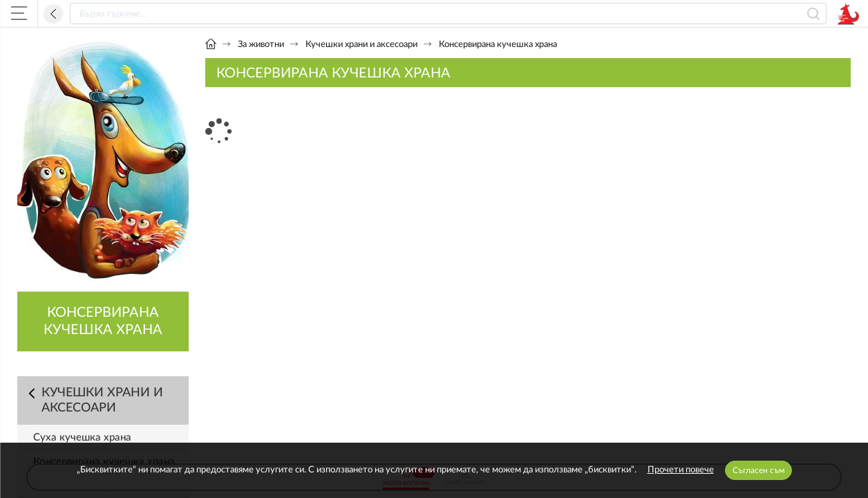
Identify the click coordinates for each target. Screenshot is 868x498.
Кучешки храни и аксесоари (361, 45)
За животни (261, 45)
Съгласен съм (758, 470)
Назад (53, 14)
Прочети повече (681, 470)
